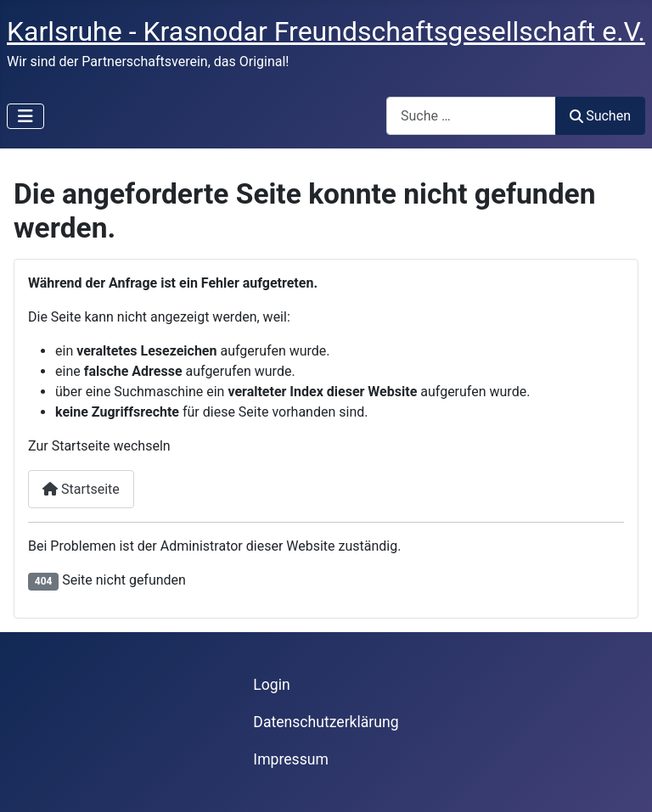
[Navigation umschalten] (25, 116)
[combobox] (471, 116)
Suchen (600, 116)
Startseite (81, 489)
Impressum (291, 759)
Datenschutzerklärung (326, 722)
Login (271, 685)
